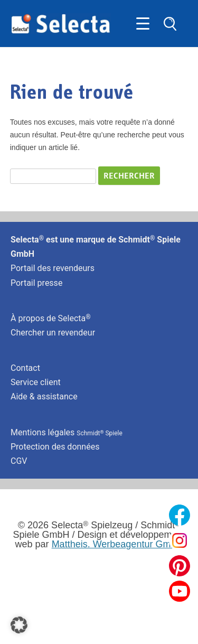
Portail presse (36, 283)
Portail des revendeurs (53, 268)
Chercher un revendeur (53, 333)
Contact (25, 368)
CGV (19, 461)
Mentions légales (67, 432)
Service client (36, 382)
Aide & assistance (44, 396)
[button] (19, 625)
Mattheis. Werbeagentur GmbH (117, 544)
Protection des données (55, 447)
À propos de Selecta (51, 318)
